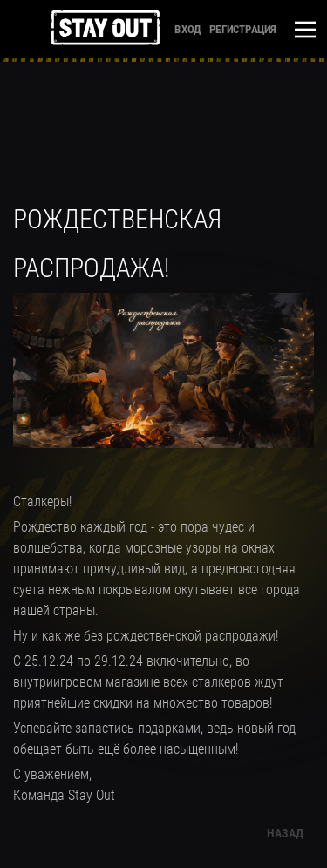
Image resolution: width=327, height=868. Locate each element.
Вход (187, 29)
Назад (285, 833)
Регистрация (242, 29)
